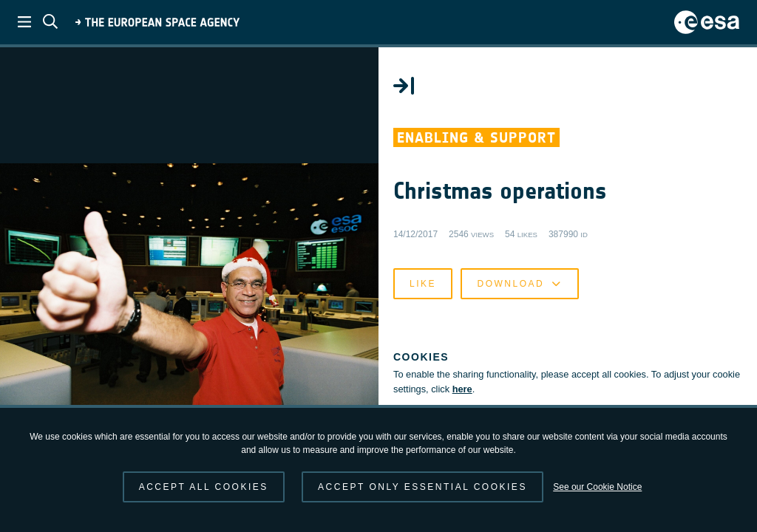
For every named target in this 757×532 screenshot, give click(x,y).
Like (423, 284)
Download (519, 284)
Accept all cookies (204, 487)
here (462, 389)
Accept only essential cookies (422, 487)
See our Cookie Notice (597, 487)
